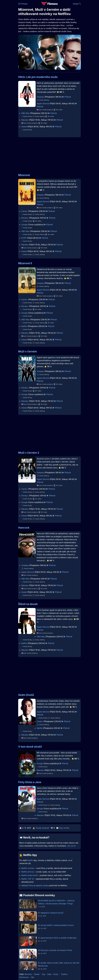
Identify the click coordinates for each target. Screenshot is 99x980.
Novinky (28, 974)
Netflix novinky (28, 868)
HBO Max (26, 113)
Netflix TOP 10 (28, 879)
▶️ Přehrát (67, 97)
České (37, 974)
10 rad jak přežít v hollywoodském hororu (56, 925)
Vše (32, 977)
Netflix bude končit (30, 875)
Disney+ (25, 218)
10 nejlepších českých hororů (51, 913)
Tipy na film (64, 828)
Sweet (24, 127)
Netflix (24, 326)
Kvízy (56, 974)
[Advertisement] (49, 154)
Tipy (43, 974)
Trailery (64, 974)
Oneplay (40, 97)
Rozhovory (24, 977)
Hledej (77, 4)
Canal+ (25, 211)
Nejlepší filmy (27, 885)
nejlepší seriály (42, 885)
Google (25, 225)
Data (49, 974)
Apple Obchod (43, 104)
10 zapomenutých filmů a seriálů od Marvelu (57, 938)
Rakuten (25, 120)
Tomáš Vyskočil (42, 828)
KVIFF (24, 238)
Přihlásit (23, 4)
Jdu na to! (71, 846)
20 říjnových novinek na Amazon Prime (55, 950)
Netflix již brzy (28, 872)
